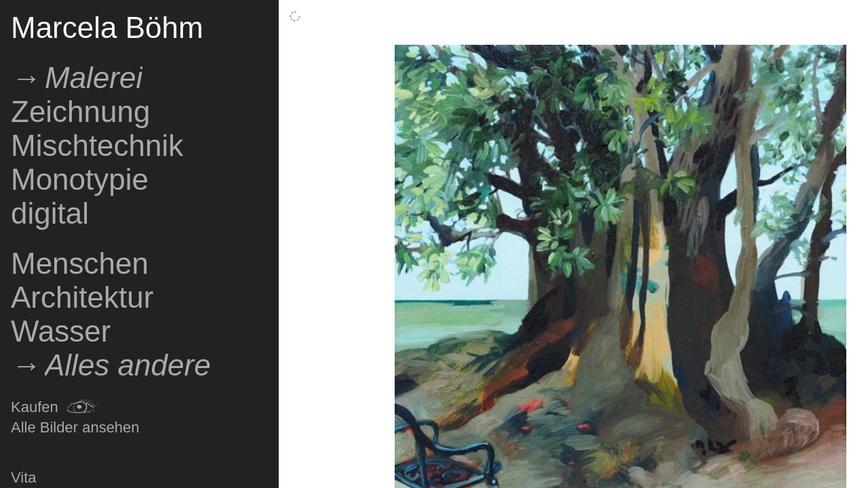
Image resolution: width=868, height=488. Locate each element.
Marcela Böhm (107, 27)
